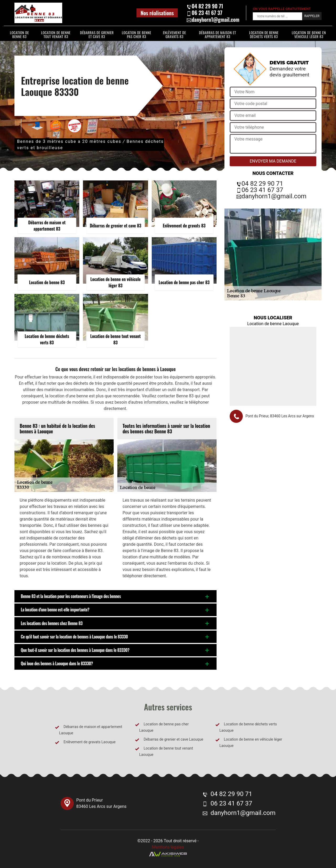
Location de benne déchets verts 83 (264, 34)
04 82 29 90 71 (205, 6)
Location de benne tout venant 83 (56, 34)
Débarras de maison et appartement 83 (217, 34)
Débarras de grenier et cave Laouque (169, 740)
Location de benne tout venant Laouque (164, 751)
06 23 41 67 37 (204, 13)
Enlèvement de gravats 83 (175, 34)
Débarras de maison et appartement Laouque (89, 730)
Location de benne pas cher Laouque (162, 727)
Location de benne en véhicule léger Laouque (249, 742)
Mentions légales (168, 847)
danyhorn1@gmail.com (213, 20)
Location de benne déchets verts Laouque (246, 727)
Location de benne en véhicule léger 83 (309, 34)
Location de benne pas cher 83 (136, 34)
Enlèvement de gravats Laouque (85, 742)
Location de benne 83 (20, 34)
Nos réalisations (157, 13)
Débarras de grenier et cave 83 (97, 34)
